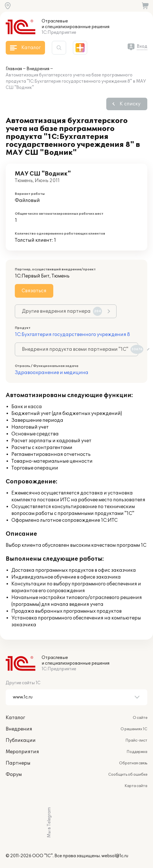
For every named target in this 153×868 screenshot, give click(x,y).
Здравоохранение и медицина (52, 373)
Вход (142, 46)
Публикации (21, 740)
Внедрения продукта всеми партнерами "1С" (80, 349)
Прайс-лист (136, 740)
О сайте (140, 718)
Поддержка (137, 752)
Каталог (15, 718)
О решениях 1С (134, 729)
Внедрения (38, 69)
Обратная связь (133, 763)
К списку (130, 104)
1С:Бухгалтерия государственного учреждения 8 (72, 335)
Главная (14, 69)
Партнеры (18, 763)
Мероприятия (22, 752)
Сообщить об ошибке (128, 775)
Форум (14, 775)
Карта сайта (136, 786)
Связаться (34, 291)
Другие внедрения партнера (62, 311)
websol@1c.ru (115, 856)
